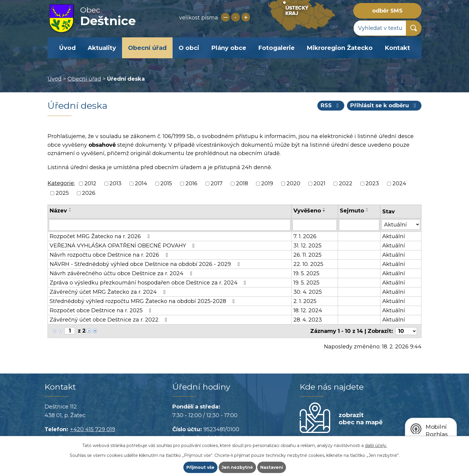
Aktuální (394, 236)
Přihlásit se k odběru (384, 105)
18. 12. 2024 (308, 310)
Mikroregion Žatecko (340, 48)
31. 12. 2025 (307, 246)
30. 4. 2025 (308, 292)
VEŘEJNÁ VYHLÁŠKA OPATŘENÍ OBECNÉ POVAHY (123, 246)
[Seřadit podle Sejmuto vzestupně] (367, 209)
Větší (246, 17)
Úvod (67, 48)
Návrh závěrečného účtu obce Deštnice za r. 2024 (122, 273)
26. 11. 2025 (307, 255)
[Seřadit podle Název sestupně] (70, 211)
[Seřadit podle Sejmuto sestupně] (367, 211)
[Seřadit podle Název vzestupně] (70, 209)
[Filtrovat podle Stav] (401, 225)
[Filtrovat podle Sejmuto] (359, 225)
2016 (191, 183)
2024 (399, 183)
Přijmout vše (200, 467)
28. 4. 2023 (308, 320)
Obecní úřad (147, 48)
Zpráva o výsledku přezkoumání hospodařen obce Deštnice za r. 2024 (149, 283)
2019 (267, 183)
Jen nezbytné (237, 467)
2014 (141, 183)
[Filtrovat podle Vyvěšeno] (315, 225)
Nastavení (272, 467)
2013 (115, 183)
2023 (372, 183)
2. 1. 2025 (305, 301)
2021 (319, 183)
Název (58, 211)
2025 (62, 193)
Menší (225, 17)
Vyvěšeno (307, 211)
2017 (217, 183)
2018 (242, 183)
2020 (293, 183)
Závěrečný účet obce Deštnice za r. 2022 (110, 320)
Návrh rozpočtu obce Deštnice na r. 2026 (110, 255)
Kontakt (397, 48)
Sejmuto (352, 211)
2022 (346, 183)
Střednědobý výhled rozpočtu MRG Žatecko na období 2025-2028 (143, 301)
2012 (90, 183)
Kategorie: (61, 183)
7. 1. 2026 (305, 236)
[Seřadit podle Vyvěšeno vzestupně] (324, 209)
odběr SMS (387, 11)
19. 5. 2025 (306, 273)
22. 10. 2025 (308, 264)
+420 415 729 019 (93, 429)
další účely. (376, 446)
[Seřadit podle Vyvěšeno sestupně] (324, 211)
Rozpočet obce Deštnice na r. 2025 (102, 310)
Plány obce (229, 48)
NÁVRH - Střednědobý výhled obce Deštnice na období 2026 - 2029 (146, 264)
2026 (89, 193)
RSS (331, 105)
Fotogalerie (276, 48)
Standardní (236, 17)
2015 (166, 183)
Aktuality (102, 48)
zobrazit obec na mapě (361, 419)
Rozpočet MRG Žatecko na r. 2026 (101, 236)
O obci (189, 48)
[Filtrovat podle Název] (170, 225)
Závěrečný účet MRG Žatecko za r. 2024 (109, 292)
